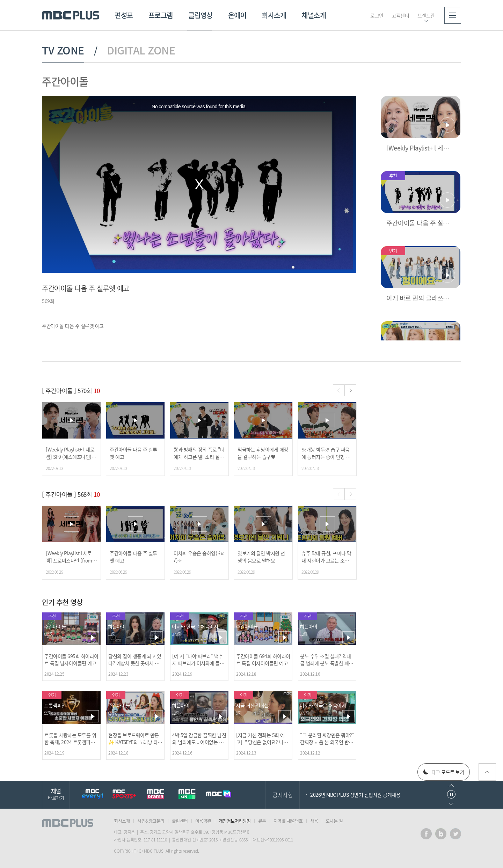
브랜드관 (426, 15)
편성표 (124, 15)
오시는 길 (334, 821)
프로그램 (161, 15)
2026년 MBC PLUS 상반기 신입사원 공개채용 (355, 795)
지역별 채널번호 (288, 821)
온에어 (237, 15)
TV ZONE (63, 50)
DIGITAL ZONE (141, 50)
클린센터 (180, 821)
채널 (56, 794)
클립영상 (201, 15)
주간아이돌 (65, 81)
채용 (314, 821)
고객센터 (400, 15)
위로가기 (487, 772)
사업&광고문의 (151, 821)
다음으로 (451, 804)
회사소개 (274, 15)
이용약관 (203, 821)
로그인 (377, 15)
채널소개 (314, 15)
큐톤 (262, 821)
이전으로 (451, 785)
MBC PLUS (71, 15)
